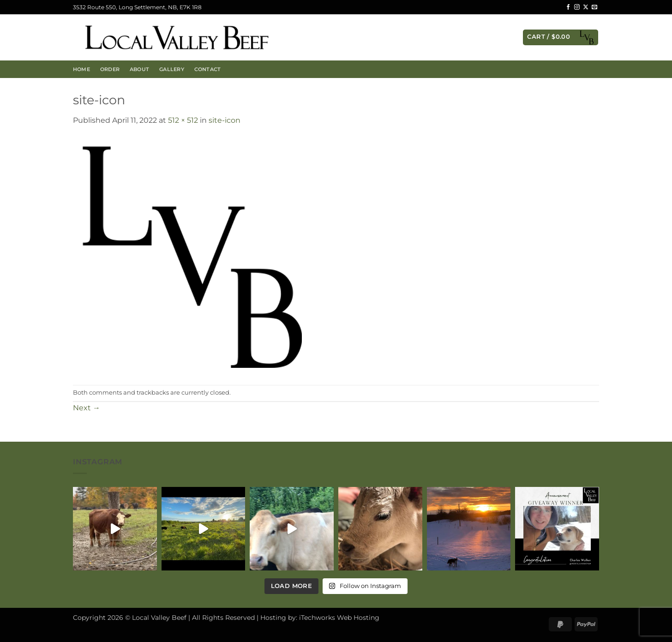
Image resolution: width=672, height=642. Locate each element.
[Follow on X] (586, 7)
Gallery (172, 69)
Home (81, 69)
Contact (208, 69)
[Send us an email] (594, 7)
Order (110, 69)
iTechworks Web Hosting (339, 618)
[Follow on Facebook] (568, 7)
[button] (561, 37)
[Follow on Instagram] (577, 7)
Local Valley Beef (159, 618)
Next (87, 408)
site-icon (225, 120)
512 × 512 (183, 120)
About (139, 69)
